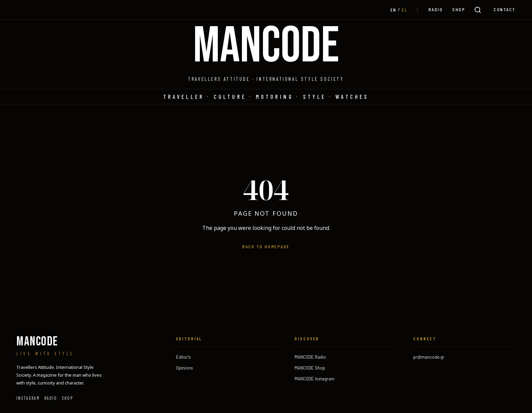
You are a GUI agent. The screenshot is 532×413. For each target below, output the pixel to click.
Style (315, 96)
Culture (230, 96)
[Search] (478, 10)
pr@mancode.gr (429, 357)
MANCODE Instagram (315, 379)
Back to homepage (266, 246)
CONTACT (505, 9)
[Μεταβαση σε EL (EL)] (405, 10)
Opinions (185, 368)
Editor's (183, 357)
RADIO (436, 9)
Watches (352, 96)
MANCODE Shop (310, 368)
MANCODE (266, 47)
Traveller (184, 96)
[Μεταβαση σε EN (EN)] (394, 10)
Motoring (275, 96)
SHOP (459, 9)
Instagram (28, 398)
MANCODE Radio (310, 357)
